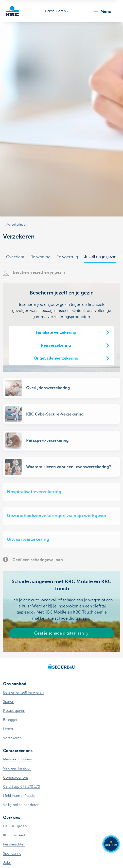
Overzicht (15, 257)
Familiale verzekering (56, 332)
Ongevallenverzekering (56, 358)
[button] (102, 12)
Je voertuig (67, 257)
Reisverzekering (56, 345)
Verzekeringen (17, 225)
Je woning (41, 257)
